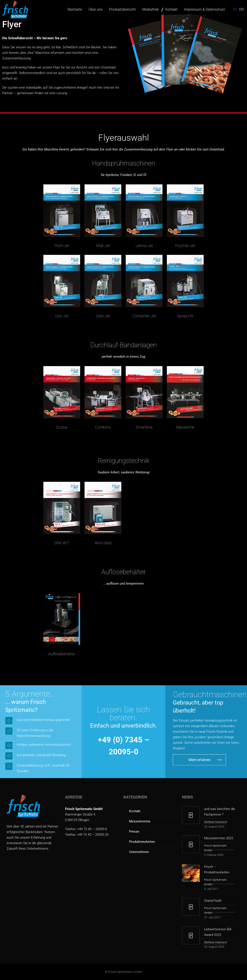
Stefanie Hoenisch (216, 822)
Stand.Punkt (213, 901)
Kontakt (171, 9)
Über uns (96, 9)
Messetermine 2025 (219, 838)
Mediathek (151, 9)
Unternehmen (139, 852)
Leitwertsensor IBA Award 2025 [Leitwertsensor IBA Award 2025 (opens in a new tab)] (218, 932)
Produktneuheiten (142, 842)
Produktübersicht (122, 9)
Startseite (75, 9)
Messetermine (140, 821)
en (241, 9)
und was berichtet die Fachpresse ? (220, 812)
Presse (134, 832)
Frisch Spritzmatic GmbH (215, 848)
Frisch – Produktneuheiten (217, 870)
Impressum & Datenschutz (205, 9)
